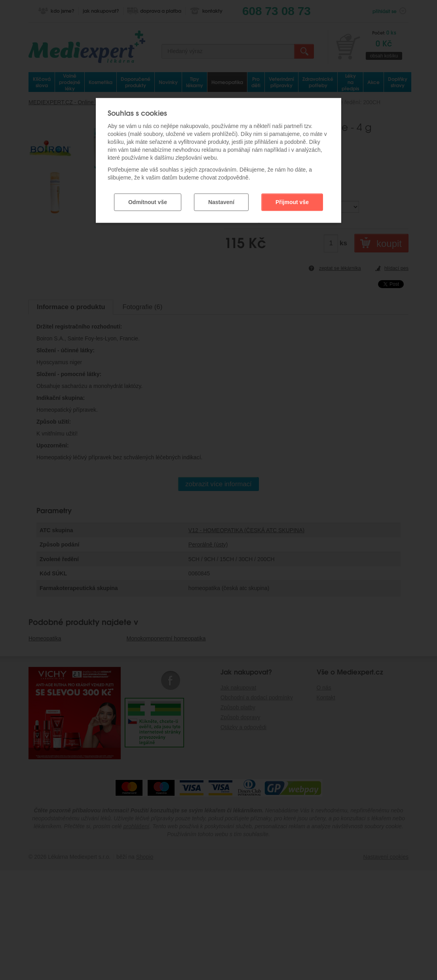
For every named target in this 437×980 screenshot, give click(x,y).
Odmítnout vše (148, 201)
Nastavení (221, 201)
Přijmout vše (292, 201)
